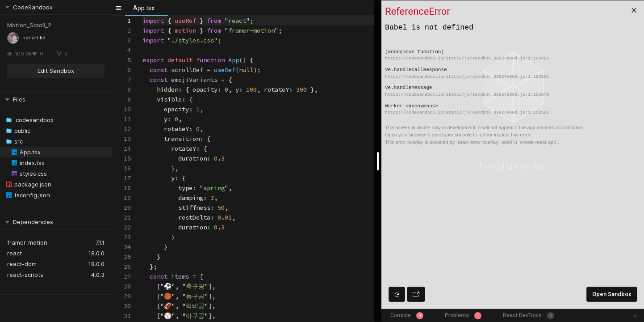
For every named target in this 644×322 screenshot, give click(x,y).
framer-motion (27, 242)
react (15, 253)
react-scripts (25, 275)
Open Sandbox (612, 294)
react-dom (22, 264)
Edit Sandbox (56, 71)
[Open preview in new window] (416, 294)
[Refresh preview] (397, 294)
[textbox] (143, 16)
